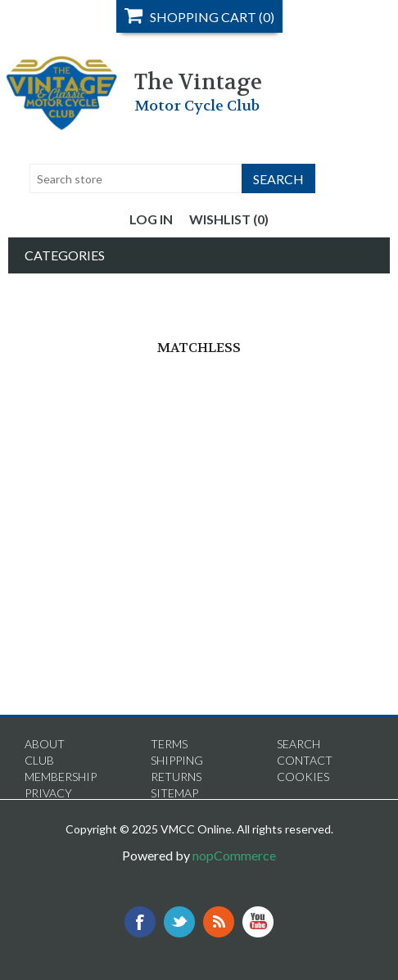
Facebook (140, 922)
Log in (151, 219)
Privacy (48, 793)
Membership (61, 777)
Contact (305, 760)
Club (39, 760)
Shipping (177, 760)
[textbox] (136, 178)
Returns (176, 777)
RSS (219, 922)
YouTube (258, 922)
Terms (169, 744)
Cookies (303, 777)
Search (298, 744)
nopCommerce (234, 855)
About (45, 744)
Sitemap (174, 793)
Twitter (179, 922)
